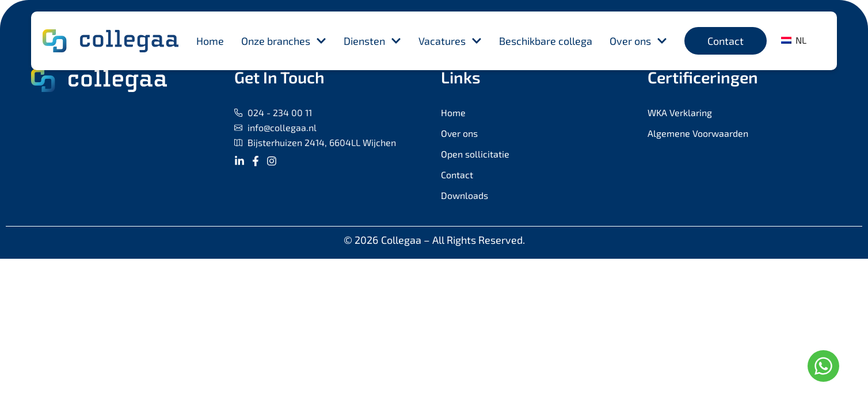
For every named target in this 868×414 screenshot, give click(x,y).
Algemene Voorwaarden (698, 133)
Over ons (638, 41)
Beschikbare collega (546, 41)
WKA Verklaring (680, 112)
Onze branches (284, 41)
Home (210, 41)
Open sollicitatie (475, 154)
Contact (457, 175)
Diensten (372, 41)
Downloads (465, 195)
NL (794, 40)
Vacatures (450, 41)
